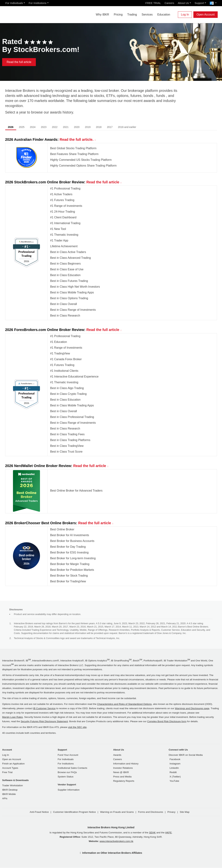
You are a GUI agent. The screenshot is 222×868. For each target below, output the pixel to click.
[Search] (175, 15)
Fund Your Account (68, 755)
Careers (169, 3)
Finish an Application (13, 764)
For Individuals (14, 3)
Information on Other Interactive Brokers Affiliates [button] (112, 853)
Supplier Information (69, 790)
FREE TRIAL (153, 3)
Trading (132, 15)
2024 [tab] (33, 127)
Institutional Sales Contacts (72, 768)
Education (164, 15)
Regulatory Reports (124, 781)
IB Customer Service (44, 709)
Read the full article (19, 62)
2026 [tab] (11, 127)
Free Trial (7, 772)
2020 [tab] (77, 127)
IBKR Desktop (10, 790)
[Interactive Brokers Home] (24, 14)
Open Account (206, 15)
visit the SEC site (77, 727)
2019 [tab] (88, 127)
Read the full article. (77, 140)
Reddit (173, 772)
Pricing (118, 15)
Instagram (175, 764)
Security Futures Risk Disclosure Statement (44, 722)
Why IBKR (102, 15)
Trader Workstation (13, 786)
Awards (117, 755)
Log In (185, 15)
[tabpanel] (111, 364)
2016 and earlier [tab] (127, 127)
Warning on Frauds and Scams (117, 812)
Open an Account (12, 759)
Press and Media (122, 777)
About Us (183, 3)
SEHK (152, 833)
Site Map (185, 812)
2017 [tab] (110, 127)
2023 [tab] (44, 127)
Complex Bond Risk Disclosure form (167, 722)
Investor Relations (123, 768)
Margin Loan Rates (13, 717)
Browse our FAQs (67, 772)
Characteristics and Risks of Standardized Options (124, 704)
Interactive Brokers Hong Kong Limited (111, 828)
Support (199, 3)
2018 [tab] (99, 127)
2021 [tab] (66, 127)
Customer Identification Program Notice (74, 812)
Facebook (175, 759)
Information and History (126, 764)
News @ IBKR (121, 772)
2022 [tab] (55, 127)
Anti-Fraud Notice (39, 812)
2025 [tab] (22, 127)
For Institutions (37, 3)
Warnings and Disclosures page (192, 709)
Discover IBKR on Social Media (186, 755)
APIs (5, 799)
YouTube (174, 781)
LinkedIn (174, 768)
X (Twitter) (175, 777)
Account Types (10, 768)
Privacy (171, 812)
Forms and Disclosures (151, 812)
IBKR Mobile (9, 794)
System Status (66, 777)
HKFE (169, 833)
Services (147, 15)
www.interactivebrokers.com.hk (116, 841)
